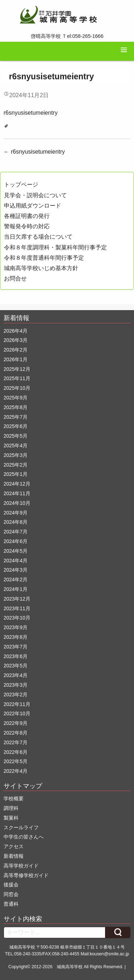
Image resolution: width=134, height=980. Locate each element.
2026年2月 (16, 350)
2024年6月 (16, 541)
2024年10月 (17, 503)
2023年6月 (16, 656)
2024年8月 (16, 522)
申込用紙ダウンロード (33, 206)
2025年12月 (17, 369)
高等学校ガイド (21, 866)
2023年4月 (16, 675)
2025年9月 (16, 398)
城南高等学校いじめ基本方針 (41, 268)
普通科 (11, 904)
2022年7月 (16, 742)
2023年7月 (16, 647)
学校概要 (14, 799)
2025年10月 (17, 388)
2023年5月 (16, 666)
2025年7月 (16, 417)
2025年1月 (16, 474)
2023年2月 (16, 695)
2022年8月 (16, 733)
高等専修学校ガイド (26, 875)
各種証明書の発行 (27, 216)
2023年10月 (17, 618)
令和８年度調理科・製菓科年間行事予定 (55, 247)
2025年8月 (16, 407)
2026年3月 (16, 340)
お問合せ (15, 278)
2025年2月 (16, 465)
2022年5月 (16, 761)
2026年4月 (16, 331)
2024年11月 (17, 493)
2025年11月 (17, 378)
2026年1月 (16, 359)
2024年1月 (16, 589)
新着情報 (14, 856)
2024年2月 (16, 579)
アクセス (14, 846)
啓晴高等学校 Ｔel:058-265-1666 (67, 36)
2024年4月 (16, 561)
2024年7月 (16, 532)
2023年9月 (16, 627)
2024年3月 (16, 570)
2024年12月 (17, 484)
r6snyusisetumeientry (31, 113)
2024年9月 (16, 513)
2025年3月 (16, 455)
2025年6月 (16, 426)
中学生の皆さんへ (24, 837)
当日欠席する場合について (38, 237)
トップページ (21, 185)
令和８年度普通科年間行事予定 (44, 258)
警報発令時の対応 (27, 226)
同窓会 (11, 894)
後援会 (11, 885)
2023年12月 (17, 599)
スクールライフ (21, 827)
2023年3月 (16, 685)
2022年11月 (17, 704)
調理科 (11, 808)
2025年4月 (16, 446)
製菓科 (11, 818)
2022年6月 (16, 752)
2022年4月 (16, 771)
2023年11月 (17, 608)
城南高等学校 (70, 967)
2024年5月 (16, 551)
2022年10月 (17, 713)
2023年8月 (16, 637)
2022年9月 (16, 723)
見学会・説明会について (35, 195)
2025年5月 (16, 436)
